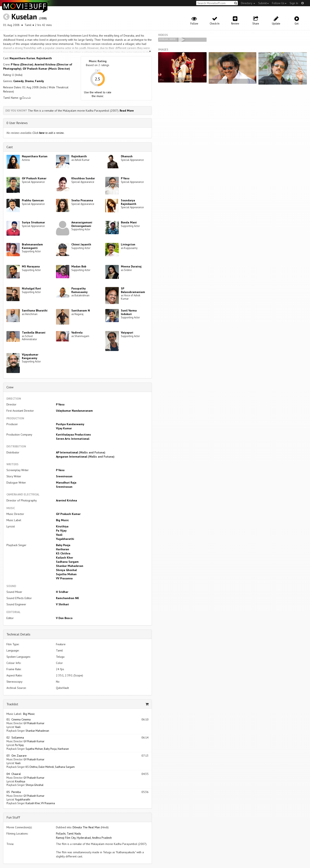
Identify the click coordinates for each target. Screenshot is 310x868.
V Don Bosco (64, 618)
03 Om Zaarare (17, 756)
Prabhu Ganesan (33, 200)
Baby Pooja (63, 545)
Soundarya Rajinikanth (129, 202)
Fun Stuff (13, 817)
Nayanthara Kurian (22, 58)
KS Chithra (63, 553)
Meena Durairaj (131, 266)
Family (39, 81)
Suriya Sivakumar (33, 222)
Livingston (128, 244)
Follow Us (279, 3)
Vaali (59, 535)
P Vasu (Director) (22, 64)
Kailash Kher (64, 558)
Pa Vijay (61, 531)
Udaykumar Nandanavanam (74, 411)
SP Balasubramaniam (133, 290)
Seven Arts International (73, 439)
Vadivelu (77, 332)
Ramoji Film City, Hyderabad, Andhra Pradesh (84, 838)
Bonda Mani (129, 222)
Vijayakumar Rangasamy (30, 356)
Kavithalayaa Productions (73, 435)
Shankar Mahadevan (70, 566)
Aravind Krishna (66, 500)
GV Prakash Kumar (34, 178)
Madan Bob (79, 266)
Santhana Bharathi (35, 310)
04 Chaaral (14, 774)
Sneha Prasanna (82, 200)
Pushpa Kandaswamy (70, 424)
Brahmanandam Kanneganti (32, 246)
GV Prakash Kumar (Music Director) (46, 69)
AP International (67, 452)
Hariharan (63, 549)
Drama (29, 81)
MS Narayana (31, 266)
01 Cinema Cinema (19, 719)
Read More (127, 111)
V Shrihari (62, 604)
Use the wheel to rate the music (98, 94)
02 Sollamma (15, 737)
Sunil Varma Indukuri (129, 312)
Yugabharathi (65, 539)
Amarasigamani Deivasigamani (82, 224)
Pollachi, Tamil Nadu (68, 834)
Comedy (19, 81)
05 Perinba (14, 792)
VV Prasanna (64, 578)
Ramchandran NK (68, 598)
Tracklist (12, 704)
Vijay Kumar (64, 428)
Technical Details (18, 634)
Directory (248, 3)
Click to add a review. (48, 133)
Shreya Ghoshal (66, 570)
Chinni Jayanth (81, 244)
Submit (263, 3)
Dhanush (127, 156)
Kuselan (24, 17)
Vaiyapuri (127, 332)
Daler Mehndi (46, 767)
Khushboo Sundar (83, 178)
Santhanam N (81, 310)
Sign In (294, 3)
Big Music (62, 520)
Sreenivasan (64, 476)
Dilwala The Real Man (86, 827)
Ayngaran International (72, 457)
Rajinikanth (44, 58)
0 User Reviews (17, 123)
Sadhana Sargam (67, 562)
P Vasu (125, 178)
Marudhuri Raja (66, 483)
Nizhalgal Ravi (31, 288)
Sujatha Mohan (66, 574)
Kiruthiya (62, 526)
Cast (10, 147)
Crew (10, 387)
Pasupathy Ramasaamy (79, 290)
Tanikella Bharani (34, 332)
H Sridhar (62, 592)
